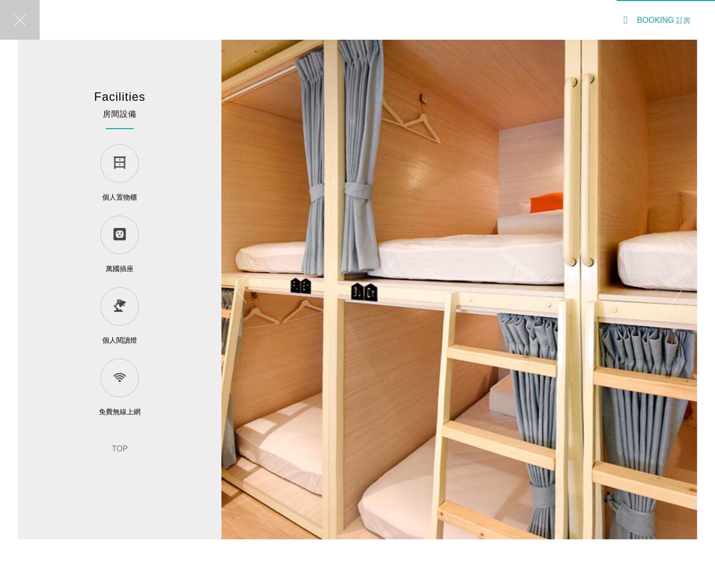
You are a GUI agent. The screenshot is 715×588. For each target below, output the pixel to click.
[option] (459, 290)
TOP (120, 449)
